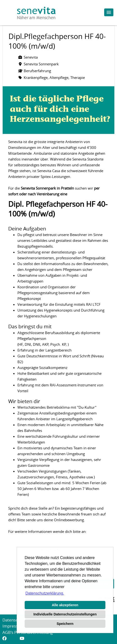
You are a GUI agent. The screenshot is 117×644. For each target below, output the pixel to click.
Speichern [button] (65, 624)
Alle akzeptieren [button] (65, 605)
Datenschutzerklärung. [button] (45, 593)
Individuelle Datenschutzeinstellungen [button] (65, 614)
